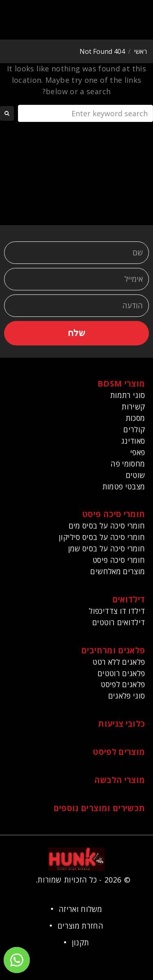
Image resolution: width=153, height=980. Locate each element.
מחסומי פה (128, 464)
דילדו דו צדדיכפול (117, 611)
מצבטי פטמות (124, 487)
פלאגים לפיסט (123, 684)
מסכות (135, 418)
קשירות (133, 407)
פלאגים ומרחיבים (113, 650)
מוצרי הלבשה (120, 780)
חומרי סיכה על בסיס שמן (107, 549)
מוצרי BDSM (121, 384)
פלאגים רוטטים (121, 673)
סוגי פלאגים (127, 696)
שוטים (135, 475)
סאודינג (133, 441)
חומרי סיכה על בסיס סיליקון (102, 537)
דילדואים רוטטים (119, 622)
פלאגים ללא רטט (119, 662)
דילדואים (129, 599)
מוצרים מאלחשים (118, 571)
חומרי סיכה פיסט (114, 514)
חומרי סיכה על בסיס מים (107, 526)
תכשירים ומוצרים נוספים (99, 808)
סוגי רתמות (128, 395)
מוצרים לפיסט (119, 752)
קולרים (134, 429)
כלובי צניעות (121, 724)
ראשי (140, 51)
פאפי (137, 452)
